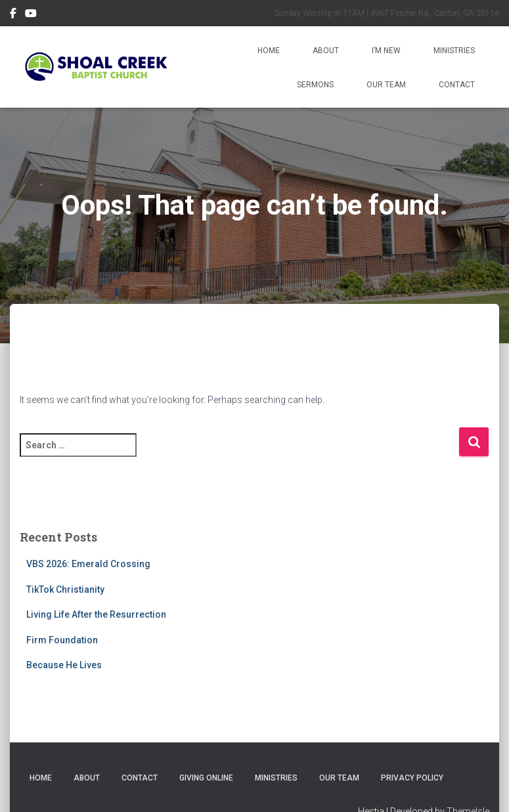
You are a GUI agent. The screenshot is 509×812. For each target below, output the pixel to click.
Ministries (454, 51)
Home (269, 51)
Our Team (386, 85)
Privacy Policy (412, 778)
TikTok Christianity (65, 589)
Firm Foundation (62, 640)
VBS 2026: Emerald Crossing (88, 564)
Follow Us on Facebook (13, 15)
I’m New (386, 51)
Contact (457, 85)
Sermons (315, 85)
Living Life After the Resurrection (96, 614)
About (326, 51)
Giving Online (206, 778)
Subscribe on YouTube (31, 15)
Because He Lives (64, 665)
